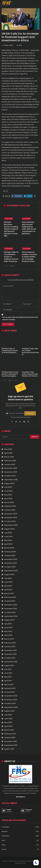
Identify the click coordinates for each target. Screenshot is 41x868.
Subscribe (30, 413)
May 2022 (8, 631)
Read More (21, 797)
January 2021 (10, 692)
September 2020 (11, 707)
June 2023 (8, 582)
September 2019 (11, 745)
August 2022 (9, 620)
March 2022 (9, 639)
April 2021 (8, 681)
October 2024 (10, 521)
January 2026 (10, 464)
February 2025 (10, 506)
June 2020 (8, 719)
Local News (9, 219)
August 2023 (9, 574)
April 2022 (8, 635)
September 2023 (11, 571)
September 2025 (11, 480)
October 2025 (10, 476)
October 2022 (10, 612)
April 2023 (8, 590)
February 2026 (10, 461)
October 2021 (10, 658)
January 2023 (10, 601)
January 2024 (10, 556)
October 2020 (10, 703)
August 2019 (9, 749)
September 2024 (11, 525)
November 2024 (11, 518)
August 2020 (9, 711)
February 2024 (10, 552)
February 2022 (10, 643)
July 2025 (8, 487)
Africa (4, 845)
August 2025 (9, 483)
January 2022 (10, 647)
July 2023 (8, 578)
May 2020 (8, 722)
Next (13, 266)
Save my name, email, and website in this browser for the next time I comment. (20, 318)
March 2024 (9, 548)
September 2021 (11, 662)
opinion (4, 849)
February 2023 (10, 597)
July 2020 (8, 715)
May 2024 (8, 540)
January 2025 (10, 510)
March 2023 (9, 593)
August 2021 (9, 666)
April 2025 (8, 499)
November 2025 (11, 472)
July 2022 (8, 624)
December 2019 (10, 741)
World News (6, 836)
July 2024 (8, 533)
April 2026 (8, 453)
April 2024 (8, 544)
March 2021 (9, 684)
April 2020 (8, 726)
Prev (7, 266)
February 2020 (10, 734)
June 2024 (8, 537)
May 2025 (8, 495)
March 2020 (9, 730)
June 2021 (8, 673)
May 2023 (8, 586)
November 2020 (11, 700)
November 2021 (10, 654)
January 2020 (10, 738)
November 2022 (11, 609)
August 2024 (9, 529)
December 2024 (11, 514)
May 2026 (8, 449)
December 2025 (11, 468)
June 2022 (8, 628)
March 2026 (9, 457)
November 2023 (11, 563)
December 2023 (11, 559)
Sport (3, 840)
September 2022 (11, 616)
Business (5, 831)
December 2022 (11, 605)
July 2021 (8, 669)
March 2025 (9, 502)
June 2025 (8, 491)
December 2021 (10, 650)
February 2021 (10, 688)
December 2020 (11, 696)
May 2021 (8, 677)
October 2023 (10, 567)
